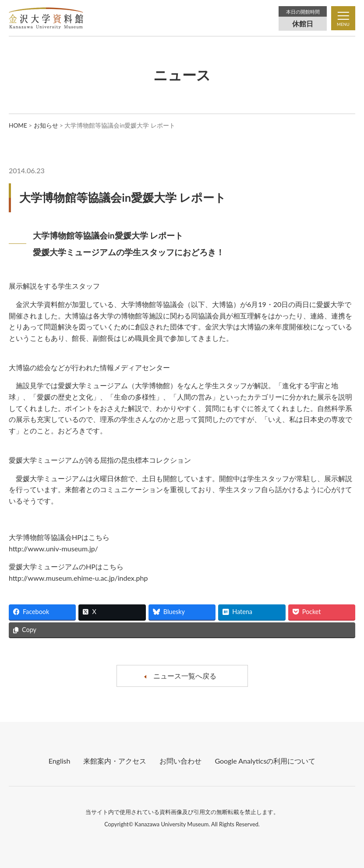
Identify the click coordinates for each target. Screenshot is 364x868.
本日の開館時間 (303, 12)
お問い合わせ (180, 761)
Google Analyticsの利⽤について (265, 761)
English (60, 761)
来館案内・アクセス (115, 761)
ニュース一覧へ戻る (185, 676)
